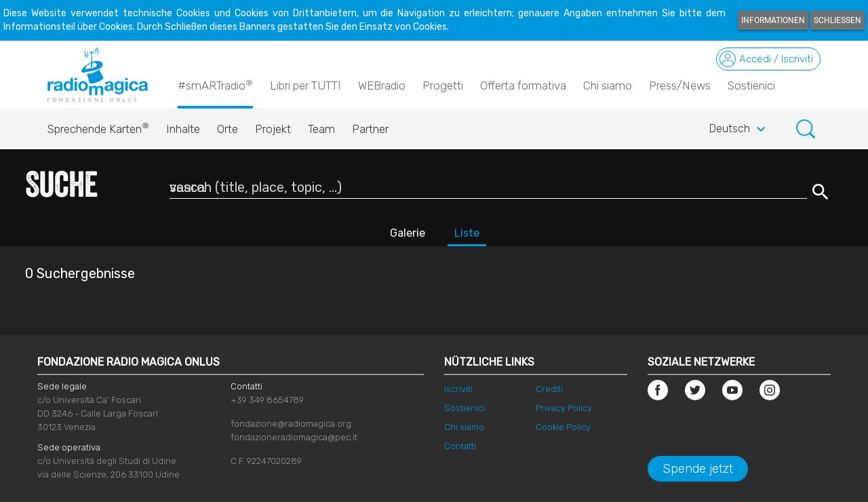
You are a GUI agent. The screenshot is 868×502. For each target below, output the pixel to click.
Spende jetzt (698, 469)
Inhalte (183, 129)
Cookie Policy (563, 427)
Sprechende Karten (98, 125)
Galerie (408, 233)
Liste (467, 233)
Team (321, 129)
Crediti (549, 389)
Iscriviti (458, 389)
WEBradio (382, 85)
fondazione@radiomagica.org (291, 424)
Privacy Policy (564, 408)
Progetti (443, 85)
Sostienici (751, 85)
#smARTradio (215, 85)
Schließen (837, 20)
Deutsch (739, 130)
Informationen (773, 20)
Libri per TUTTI (305, 85)
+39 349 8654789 (267, 400)
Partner (370, 129)
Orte (228, 129)
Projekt (273, 129)
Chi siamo (608, 85)
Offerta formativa (523, 85)
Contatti (460, 446)
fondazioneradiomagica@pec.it (294, 437)
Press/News (680, 85)
